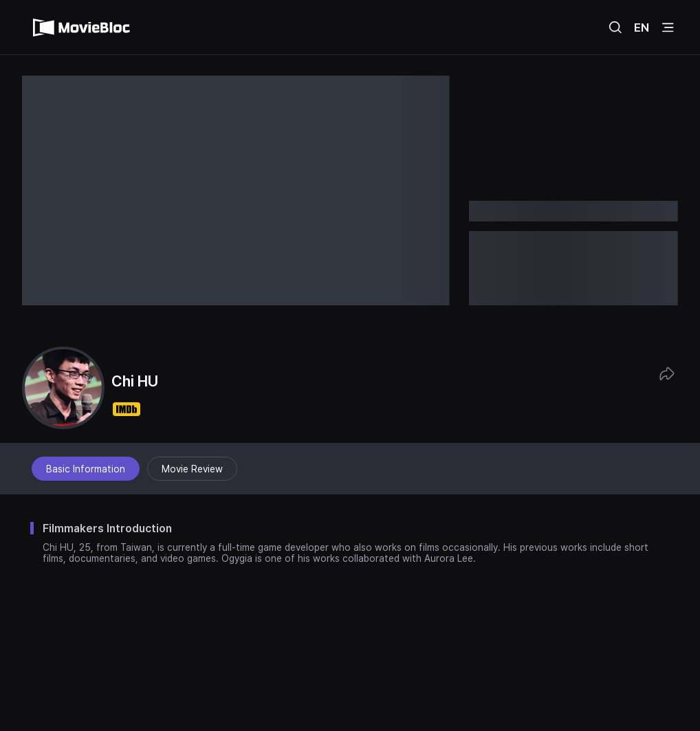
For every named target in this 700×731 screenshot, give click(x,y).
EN (642, 28)
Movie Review (192, 469)
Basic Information (86, 469)
